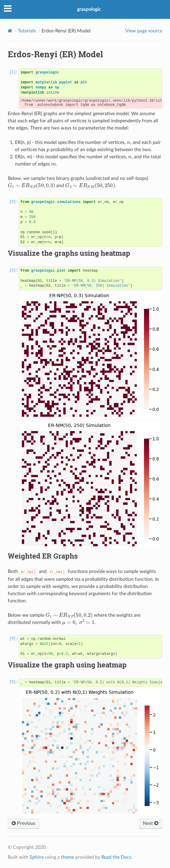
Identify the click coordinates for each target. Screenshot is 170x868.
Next (151, 823)
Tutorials (27, 31)
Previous (23, 823)
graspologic (89, 9)
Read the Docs (116, 857)
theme (68, 857)
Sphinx (37, 857)
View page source (144, 31)
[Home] (10, 31)
